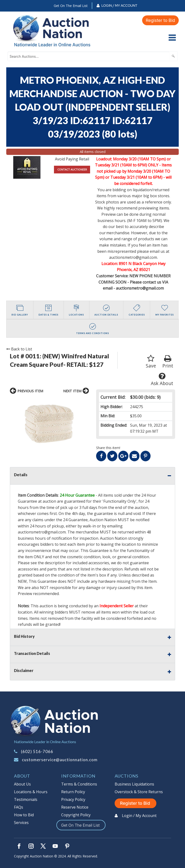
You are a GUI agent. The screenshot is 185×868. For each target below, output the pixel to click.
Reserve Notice (75, 807)
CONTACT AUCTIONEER (72, 169)
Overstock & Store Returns (139, 792)
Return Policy (73, 792)
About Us (22, 784)
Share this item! (108, 448)
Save (151, 362)
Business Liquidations (134, 784)
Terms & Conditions (79, 784)
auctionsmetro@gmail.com (140, 288)
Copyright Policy (76, 815)
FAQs (19, 807)
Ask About (162, 379)
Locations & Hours (31, 792)
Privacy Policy (73, 799)
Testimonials (26, 799)
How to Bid (24, 815)
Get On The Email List (71, 6)
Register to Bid (160, 20)
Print (168, 362)
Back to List (19, 349)
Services (21, 823)
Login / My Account (119, 6)
